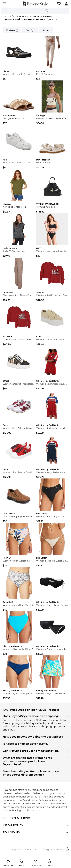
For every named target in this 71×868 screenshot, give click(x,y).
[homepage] (35, 4)
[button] (59, 4)
